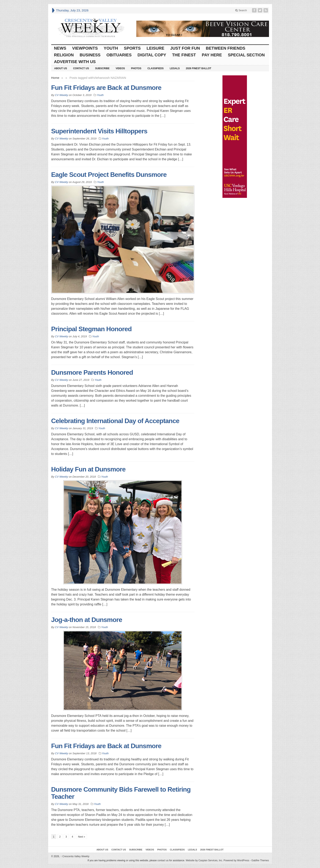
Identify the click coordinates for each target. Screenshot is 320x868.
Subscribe (102, 68)
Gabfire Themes (260, 860)
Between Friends (226, 48)
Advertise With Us (75, 62)
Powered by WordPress (236, 860)
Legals (175, 68)
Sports (132, 48)
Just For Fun (185, 48)
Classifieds (155, 68)
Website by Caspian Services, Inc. (204, 860)
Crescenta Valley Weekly (75, 856)
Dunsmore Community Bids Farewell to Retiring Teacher (121, 793)
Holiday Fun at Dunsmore (88, 469)
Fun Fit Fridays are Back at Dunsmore (106, 88)
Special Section (246, 55)
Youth (111, 48)
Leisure (155, 48)
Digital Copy (152, 55)
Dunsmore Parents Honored (92, 372)
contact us (163, 860)
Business (90, 55)
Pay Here (212, 55)
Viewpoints (85, 48)
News (60, 48)
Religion (64, 55)
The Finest (184, 55)
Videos (120, 68)
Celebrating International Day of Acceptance (115, 421)
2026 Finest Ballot (198, 68)
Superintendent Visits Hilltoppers (99, 131)
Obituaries (119, 55)
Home (55, 78)
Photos (136, 68)
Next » (82, 837)
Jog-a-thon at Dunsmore (87, 620)
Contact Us (81, 68)
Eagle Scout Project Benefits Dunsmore (109, 175)
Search (241, 10)
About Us (61, 68)
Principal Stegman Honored (92, 329)
